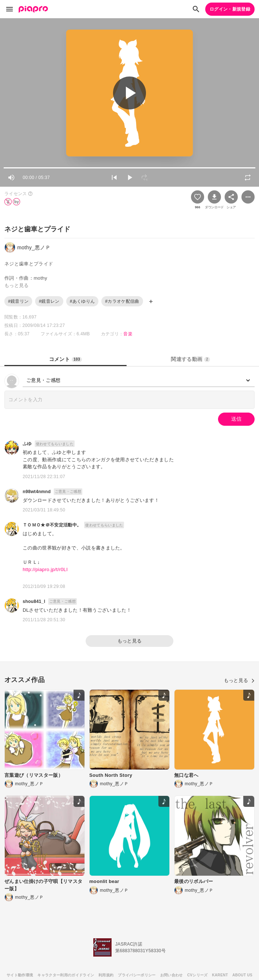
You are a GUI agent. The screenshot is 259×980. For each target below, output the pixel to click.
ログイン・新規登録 (230, 9)
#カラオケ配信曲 (122, 301)
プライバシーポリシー (137, 975)
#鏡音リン (18, 301)
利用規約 (106, 975)
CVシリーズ (198, 975)
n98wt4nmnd (37, 492)
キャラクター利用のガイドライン (66, 975)
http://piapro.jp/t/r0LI (45, 569)
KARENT (220, 975)
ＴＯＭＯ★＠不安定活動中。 (52, 525)
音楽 (128, 334)
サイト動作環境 (20, 975)
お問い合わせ (172, 975)
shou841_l (34, 601)
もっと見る (130, 641)
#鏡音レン (49, 301)
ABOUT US (242, 975)
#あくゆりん (82, 301)
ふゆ (27, 444)
